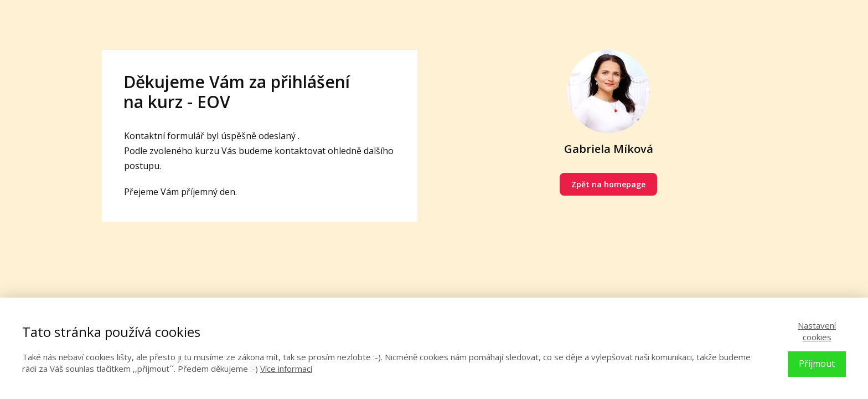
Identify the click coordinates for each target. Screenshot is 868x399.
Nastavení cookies (817, 331)
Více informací (286, 369)
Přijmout (817, 364)
